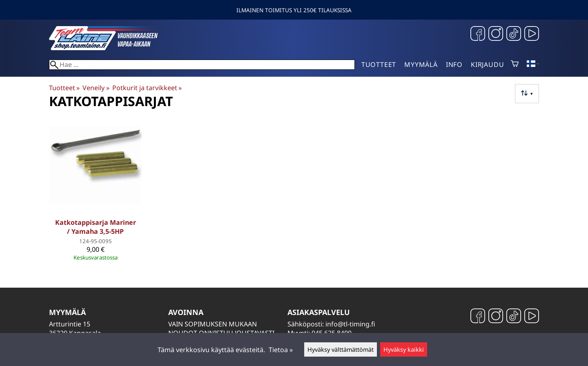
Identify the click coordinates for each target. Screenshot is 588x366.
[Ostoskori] (515, 64)
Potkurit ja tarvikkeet (147, 88)
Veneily (96, 88)
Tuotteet (379, 64)
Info (454, 64)
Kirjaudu (487, 64)
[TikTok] (514, 34)
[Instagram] (496, 34)
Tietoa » (281, 350)
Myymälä (421, 64)
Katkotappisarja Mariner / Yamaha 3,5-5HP (96, 227)
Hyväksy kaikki (404, 349)
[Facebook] (478, 34)
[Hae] (202, 65)
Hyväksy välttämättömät (341, 349)
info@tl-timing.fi (350, 324)
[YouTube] (532, 34)
